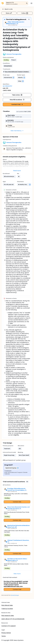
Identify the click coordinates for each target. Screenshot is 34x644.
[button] (8, 66)
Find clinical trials (7, 605)
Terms (4, 636)
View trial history (17, 131)
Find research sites (8, 616)
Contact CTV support (9, 626)
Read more (17, 171)
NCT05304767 (7, 86)
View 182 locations (17, 100)
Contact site (17, 502)
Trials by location (7, 609)
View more (17, 574)
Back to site (7, 9)
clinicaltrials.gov (15, 595)
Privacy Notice (6, 633)
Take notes (17, 95)
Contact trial (17, 104)
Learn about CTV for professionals (13, 619)
